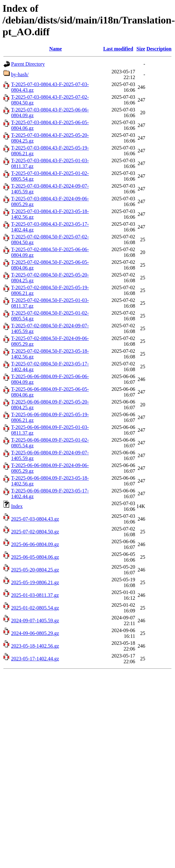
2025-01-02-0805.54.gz (35, 608)
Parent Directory (28, 64)
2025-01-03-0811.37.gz (35, 595)
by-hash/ (20, 74)
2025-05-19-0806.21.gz (35, 582)
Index (17, 506)
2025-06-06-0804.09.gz (35, 544)
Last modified (118, 49)
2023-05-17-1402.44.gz (35, 659)
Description (159, 49)
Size (141, 49)
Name (55, 49)
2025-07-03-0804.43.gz (35, 519)
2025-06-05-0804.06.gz (35, 557)
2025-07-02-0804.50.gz (35, 532)
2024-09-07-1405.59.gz (35, 621)
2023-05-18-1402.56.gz (35, 646)
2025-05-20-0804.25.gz (35, 570)
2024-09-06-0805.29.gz (35, 633)
